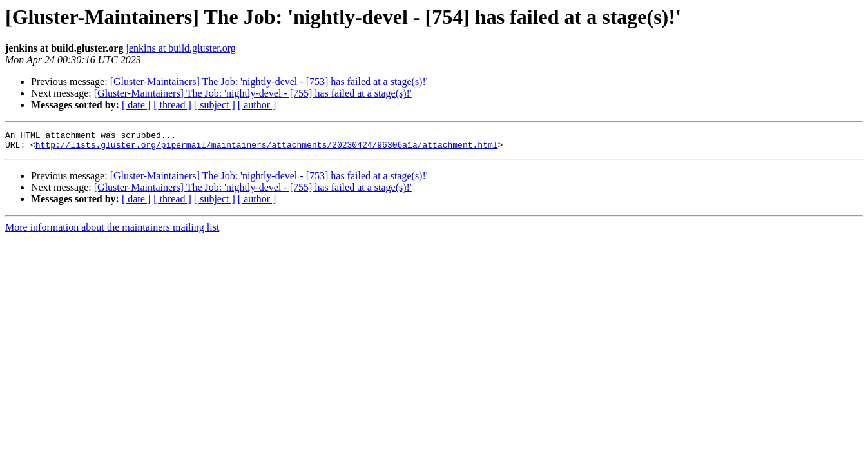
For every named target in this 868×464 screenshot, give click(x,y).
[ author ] (257, 105)
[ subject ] (215, 105)
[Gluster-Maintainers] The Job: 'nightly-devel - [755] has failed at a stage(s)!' (253, 93)
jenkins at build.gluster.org (180, 48)
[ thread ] (172, 105)
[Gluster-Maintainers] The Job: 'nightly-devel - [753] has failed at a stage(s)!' (269, 82)
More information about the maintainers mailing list (112, 231)
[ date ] (136, 105)
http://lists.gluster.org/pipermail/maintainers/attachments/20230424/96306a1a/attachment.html (267, 148)
